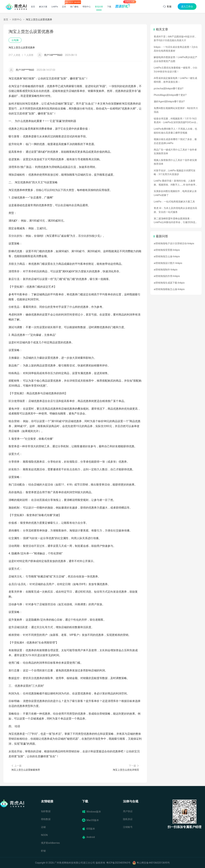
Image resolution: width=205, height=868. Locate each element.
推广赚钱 (74, 7)
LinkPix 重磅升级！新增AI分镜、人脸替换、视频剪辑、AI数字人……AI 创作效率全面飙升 (176, 183)
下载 (109, 7)
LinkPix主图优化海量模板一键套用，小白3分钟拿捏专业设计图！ (176, 70)
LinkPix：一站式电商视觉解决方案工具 (174, 202)
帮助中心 (87, 7)
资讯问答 (99, 7)
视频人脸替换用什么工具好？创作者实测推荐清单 (175, 162)
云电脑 (15, 40)
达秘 (43, 827)
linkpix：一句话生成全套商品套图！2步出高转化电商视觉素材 (176, 49)
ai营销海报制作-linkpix (166, 270)
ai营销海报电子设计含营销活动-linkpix (174, 243)
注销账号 (128, 827)
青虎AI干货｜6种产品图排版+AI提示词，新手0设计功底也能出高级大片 (175, 38)
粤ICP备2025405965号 (118, 863)
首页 (33, 7)
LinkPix (55, 7)
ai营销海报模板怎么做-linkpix (169, 289)
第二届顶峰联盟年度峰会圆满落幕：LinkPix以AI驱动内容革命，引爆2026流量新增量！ (176, 221)
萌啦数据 (46, 819)
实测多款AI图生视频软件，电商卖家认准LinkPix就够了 (175, 193)
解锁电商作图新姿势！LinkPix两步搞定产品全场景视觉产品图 (176, 59)
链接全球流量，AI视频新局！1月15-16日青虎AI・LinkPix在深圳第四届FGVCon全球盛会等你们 (175, 121)
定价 (64, 7)
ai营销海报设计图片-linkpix (168, 263)
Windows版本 (91, 812)
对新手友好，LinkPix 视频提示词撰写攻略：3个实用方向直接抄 (175, 172)
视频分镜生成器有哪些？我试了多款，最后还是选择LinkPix (175, 141)
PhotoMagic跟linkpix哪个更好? (170, 95)
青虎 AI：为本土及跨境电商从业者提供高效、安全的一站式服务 (175, 210)
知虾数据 (46, 811)
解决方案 (43, 7)
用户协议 (128, 811)
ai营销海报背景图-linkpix (167, 250)
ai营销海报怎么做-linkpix (167, 256)
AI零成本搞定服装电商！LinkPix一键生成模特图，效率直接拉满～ (175, 80)
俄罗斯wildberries (50, 843)
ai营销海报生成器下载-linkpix (169, 283)
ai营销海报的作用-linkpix (167, 276)
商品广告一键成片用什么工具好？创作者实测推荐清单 (175, 152)
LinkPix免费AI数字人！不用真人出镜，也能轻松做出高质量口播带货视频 (175, 131)
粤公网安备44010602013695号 (153, 863)
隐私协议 (128, 819)
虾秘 (43, 851)
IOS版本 (88, 829)
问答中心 (17, 19)
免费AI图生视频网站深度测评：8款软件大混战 (176, 110)
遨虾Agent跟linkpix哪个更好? (169, 101)
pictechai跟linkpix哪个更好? (169, 88)
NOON (44, 835)
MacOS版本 (90, 820)
